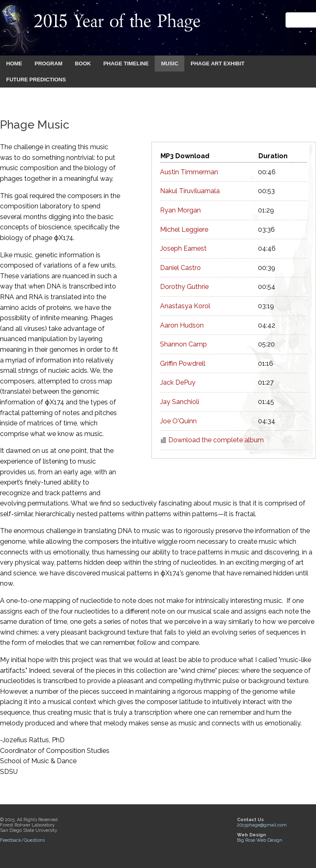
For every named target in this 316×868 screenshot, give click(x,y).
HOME (14, 63)
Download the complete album (216, 440)
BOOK (83, 63)
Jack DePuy (178, 382)
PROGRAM (49, 63)
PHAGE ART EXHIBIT (217, 63)
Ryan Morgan (180, 210)
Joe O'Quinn (178, 421)
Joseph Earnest (183, 248)
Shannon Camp (184, 344)
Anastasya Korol (185, 306)
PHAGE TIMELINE (126, 63)
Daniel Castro (180, 268)
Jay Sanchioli (180, 402)
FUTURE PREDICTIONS (36, 80)
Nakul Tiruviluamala (190, 191)
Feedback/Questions (22, 840)
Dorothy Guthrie (184, 287)
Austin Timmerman (189, 172)
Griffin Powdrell (183, 364)
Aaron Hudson (182, 325)
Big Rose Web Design (260, 840)
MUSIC (170, 63)
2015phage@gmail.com (262, 825)
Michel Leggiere (184, 230)
